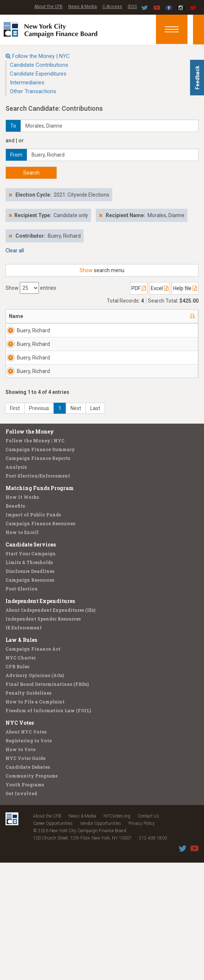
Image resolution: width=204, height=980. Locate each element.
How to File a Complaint (35, 819)
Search (31, 173)
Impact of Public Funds (33, 632)
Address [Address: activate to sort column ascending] (54, 316)
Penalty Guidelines (28, 810)
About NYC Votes (26, 849)
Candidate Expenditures (38, 74)
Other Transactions (33, 91)
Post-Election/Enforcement (38, 593)
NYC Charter (21, 775)
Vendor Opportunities (101, 941)
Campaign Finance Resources (40, 641)
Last (95, 526)
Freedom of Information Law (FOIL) (48, 828)
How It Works (22, 614)
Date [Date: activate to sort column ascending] (175, 316)
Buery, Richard (26, 334)
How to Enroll (22, 650)
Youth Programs (25, 902)
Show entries (31, 288)
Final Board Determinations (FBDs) (47, 801)
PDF (139, 288)
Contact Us (148, 933)
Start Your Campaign (31, 671)
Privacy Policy (142, 941)
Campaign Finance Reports (38, 575)
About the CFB (48, 7)
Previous (39, 526)
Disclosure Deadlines (30, 688)
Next (76, 526)
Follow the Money (30, 549)
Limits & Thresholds (29, 680)
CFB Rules (17, 784)
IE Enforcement (24, 745)
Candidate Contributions (39, 65)
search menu (102, 270)
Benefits (15, 623)
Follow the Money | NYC (41, 56)
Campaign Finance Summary (40, 567)
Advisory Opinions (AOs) (35, 793)
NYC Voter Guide (25, 875)
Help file (185, 288)
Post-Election (22, 706)
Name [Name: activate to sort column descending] (16, 316)
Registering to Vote (29, 858)
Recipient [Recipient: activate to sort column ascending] (93, 316)
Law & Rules (21, 757)
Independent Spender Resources (43, 736)
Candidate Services (31, 662)
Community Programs (32, 893)
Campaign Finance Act (33, 766)
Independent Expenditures (40, 718)
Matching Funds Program (40, 605)
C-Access (112, 7)
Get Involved (21, 911)
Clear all (15, 251)
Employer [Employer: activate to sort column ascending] (136, 316)
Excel (160, 288)
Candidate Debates (28, 884)
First (15, 526)
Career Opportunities (53, 941)
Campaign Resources (30, 697)
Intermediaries (27, 83)
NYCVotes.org (117, 933)
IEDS (132, 7)
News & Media (83, 7)
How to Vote (21, 867)
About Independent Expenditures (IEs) (50, 727)
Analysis (16, 584)
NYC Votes (20, 840)
